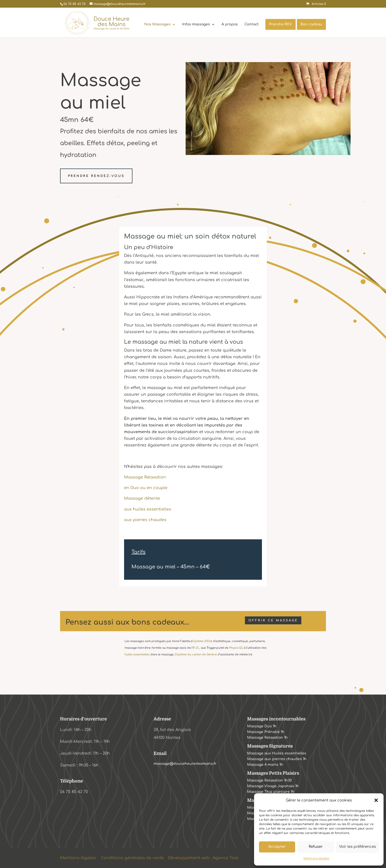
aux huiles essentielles (148, 509)
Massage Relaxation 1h (267, 738)
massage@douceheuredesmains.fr (185, 764)
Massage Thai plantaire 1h (271, 792)
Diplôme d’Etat (202, 641)
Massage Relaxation (145, 477)
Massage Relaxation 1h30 (269, 781)
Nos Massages (157, 24)
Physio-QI (236, 648)
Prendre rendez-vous (96, 176)
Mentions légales (316, 858)
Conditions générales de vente (132, 858)
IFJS (196, 648)
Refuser (316, 847)
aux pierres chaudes (145, 520)
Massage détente (142, 498)
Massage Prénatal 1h (266, 732)
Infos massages (196, 24)
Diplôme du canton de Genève (196, 655)
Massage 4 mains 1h (265, 765)
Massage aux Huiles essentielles (277, 754)
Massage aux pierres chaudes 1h (277, 759)
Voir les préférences (357, 847)
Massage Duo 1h (262, 727)
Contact (252, 24)
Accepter (277, 847)
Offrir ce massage (273, 620)
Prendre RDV (281, 24)
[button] (376, 800)
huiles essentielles (137, 655)
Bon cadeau (311, 24)
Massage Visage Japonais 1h (273, 787)
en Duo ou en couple (146, 488)
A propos (230, 24)
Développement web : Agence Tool (203, 858)
